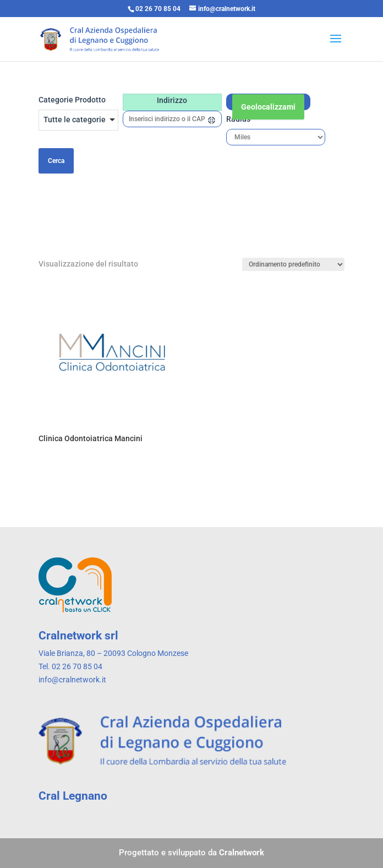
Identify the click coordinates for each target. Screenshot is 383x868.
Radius (238, 119)
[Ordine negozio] (293, 264)
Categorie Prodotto (72, 100)
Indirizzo (172, 100)
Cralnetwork (242, 853)
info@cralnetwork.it (72, 680)
